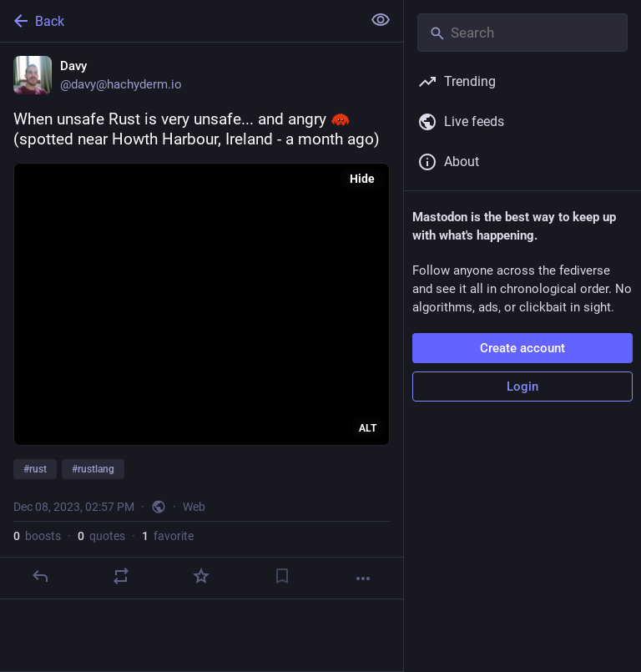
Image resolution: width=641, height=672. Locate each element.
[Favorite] (201, 576)
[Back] (179, 21)
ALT (368, 428)
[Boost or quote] (121, 576)
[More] (363, 579)
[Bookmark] (282, 576)
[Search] (522, 33)
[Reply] (40, 576)
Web (194, 507)
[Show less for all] (381, 20)
